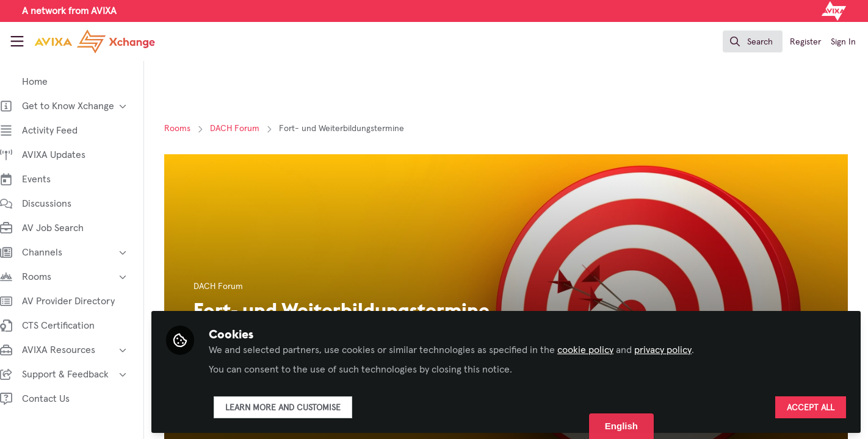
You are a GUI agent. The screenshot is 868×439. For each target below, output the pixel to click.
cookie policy (598, 349)
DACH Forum (241, 129)
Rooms (183, 129)
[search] (753, 41)
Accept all (811, 407)
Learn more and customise (295, 407)
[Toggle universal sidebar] (17, 41)
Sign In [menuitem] (843, 42)
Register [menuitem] (805, 42)
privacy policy (675, 349)
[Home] (84, 41)
